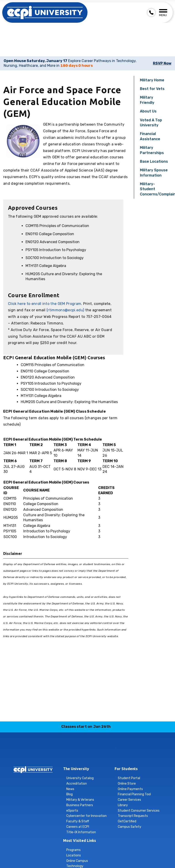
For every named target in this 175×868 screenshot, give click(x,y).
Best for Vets (152, 89)
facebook (61, 755)
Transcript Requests (133, 816)
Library (123, 805)
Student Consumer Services (139, 811)
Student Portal (129, 778)
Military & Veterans (80, 800)
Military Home (152, 80)
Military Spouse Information (154, 173)
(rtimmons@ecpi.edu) (65, 310)
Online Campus (77, 861)
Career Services (129, 800)
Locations (74, 855)
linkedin (82, 755)
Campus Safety (130, 827)
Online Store (127, 784)
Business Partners (80, 805)
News (70, 789)
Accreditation (77, 784)
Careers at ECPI (78, 827)
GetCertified (127, 821)
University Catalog (80, 778)
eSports (72, 811)
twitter (104, 755)
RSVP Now (162, 63)
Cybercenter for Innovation (86, 816)
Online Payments (130, 789)
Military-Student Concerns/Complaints (156, 189)
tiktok (93, 755)
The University (76, 769)
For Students (126, 769)
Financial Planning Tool (134, 794)
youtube (114, 755)
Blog (69, 794)
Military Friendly (147, 100)
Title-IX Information (81, 832)
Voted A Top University (151, 123)
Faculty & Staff (78, 821)
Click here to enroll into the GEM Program (45, 304)
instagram (72, 755)
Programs (73, 850)
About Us (148, 111)
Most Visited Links (80, 841)
